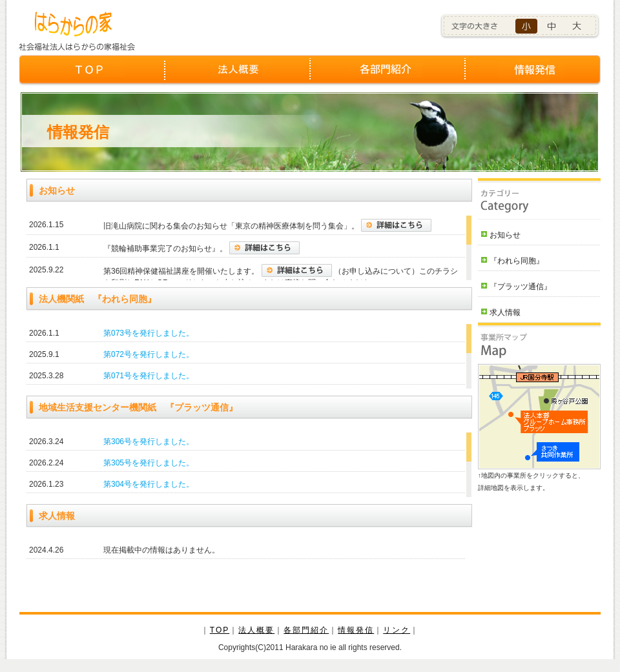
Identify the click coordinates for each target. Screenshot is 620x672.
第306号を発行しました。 (149, 442)
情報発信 (528, 76)
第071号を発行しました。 (149, 376)
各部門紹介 (383, 76)
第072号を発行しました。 (149, 354)
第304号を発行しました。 (149, 484)
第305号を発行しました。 (149, 463)
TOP (92, 76)
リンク (397, 630)
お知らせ (505, 235)
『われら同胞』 (517, 261)
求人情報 (505, 312)
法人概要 (237, 76)
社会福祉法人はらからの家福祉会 (83, 29)
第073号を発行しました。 (149, 333)
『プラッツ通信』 (521, 287)
